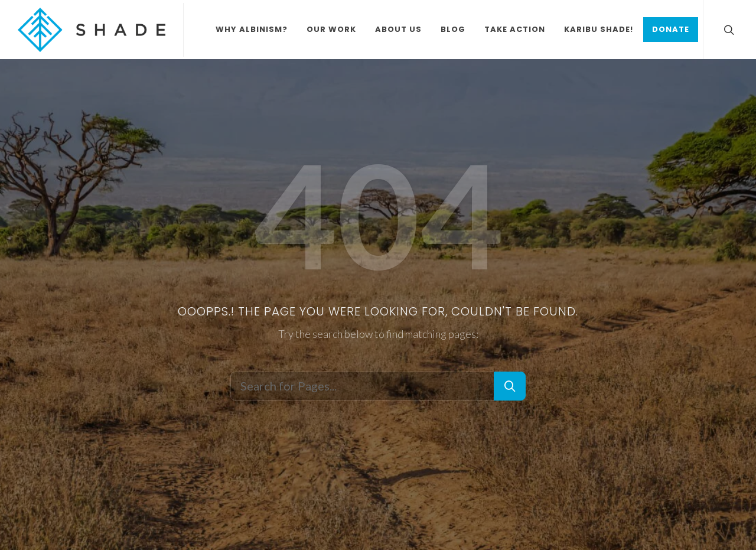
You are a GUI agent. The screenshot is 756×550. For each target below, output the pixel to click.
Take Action (515, 29)
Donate (671, 29)
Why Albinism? (252, 29)
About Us (398, 29)
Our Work (331, 29)
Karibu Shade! (599, 29)
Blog (453, 29)
